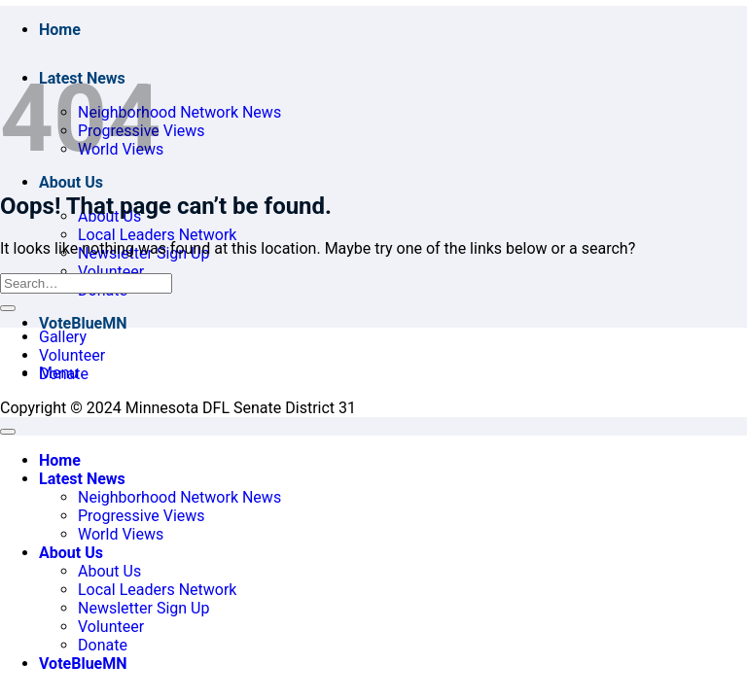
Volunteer (111, 272)
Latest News (82, 479)
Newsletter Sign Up (143, 608)
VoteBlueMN (83, 323)
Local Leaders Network (157, 235)
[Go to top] (8, 432)
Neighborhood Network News (179, 112)
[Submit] (8, 308)
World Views (121, 534)
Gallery (63, 337)
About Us (71, 182)
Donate (64, 374)
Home (60, 30)
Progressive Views (142, 516)
